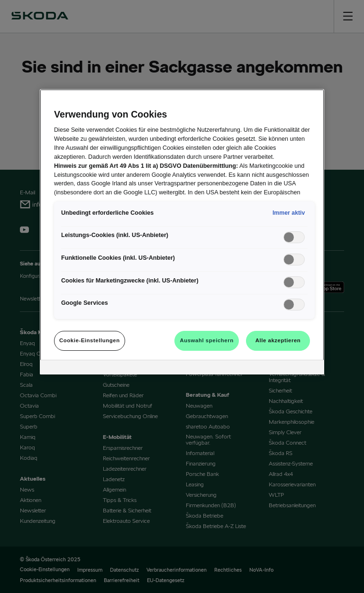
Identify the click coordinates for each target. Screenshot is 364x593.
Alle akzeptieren (278, 340)
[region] (182, 232)
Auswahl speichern (206, 340)
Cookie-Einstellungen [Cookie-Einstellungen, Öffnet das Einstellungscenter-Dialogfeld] (90, 340)
